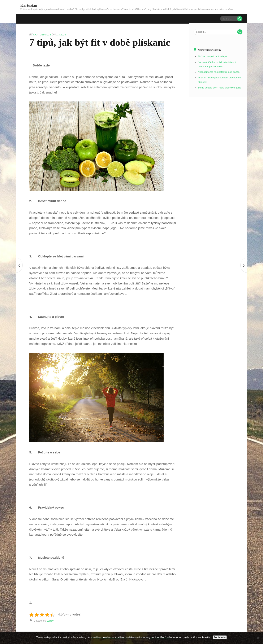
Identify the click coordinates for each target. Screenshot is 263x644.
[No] (258, 638)
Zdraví (51, 620)
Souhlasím (220, 637)
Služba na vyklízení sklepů (213, 56)
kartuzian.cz (43, 34)
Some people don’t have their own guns (220, 86)
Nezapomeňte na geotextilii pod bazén (219, 71)
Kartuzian (29, 5)
